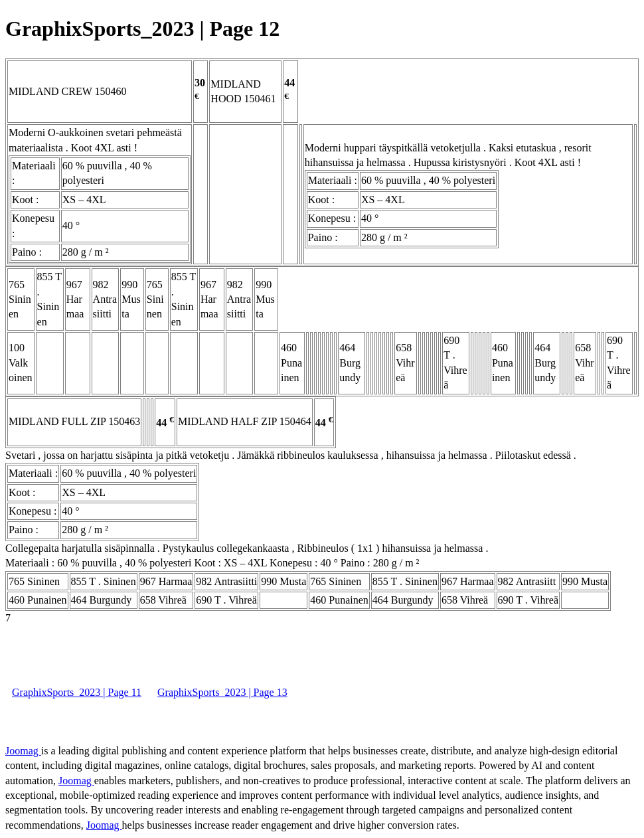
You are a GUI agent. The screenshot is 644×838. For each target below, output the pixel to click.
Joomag (23, 751)
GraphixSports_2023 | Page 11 (77, 692)
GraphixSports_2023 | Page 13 (222, 692)
